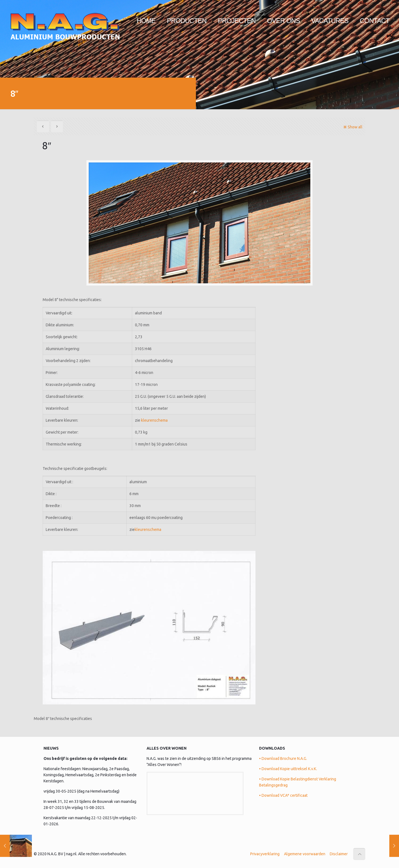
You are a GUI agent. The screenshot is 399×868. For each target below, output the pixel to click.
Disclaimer (339, 854)
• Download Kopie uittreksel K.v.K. (288, 768)
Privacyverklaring (265, 854)
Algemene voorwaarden (305, 854)
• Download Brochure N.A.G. (283, 758)
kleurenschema (154, 420)
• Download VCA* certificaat (283, 795)
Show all (352, 127)
